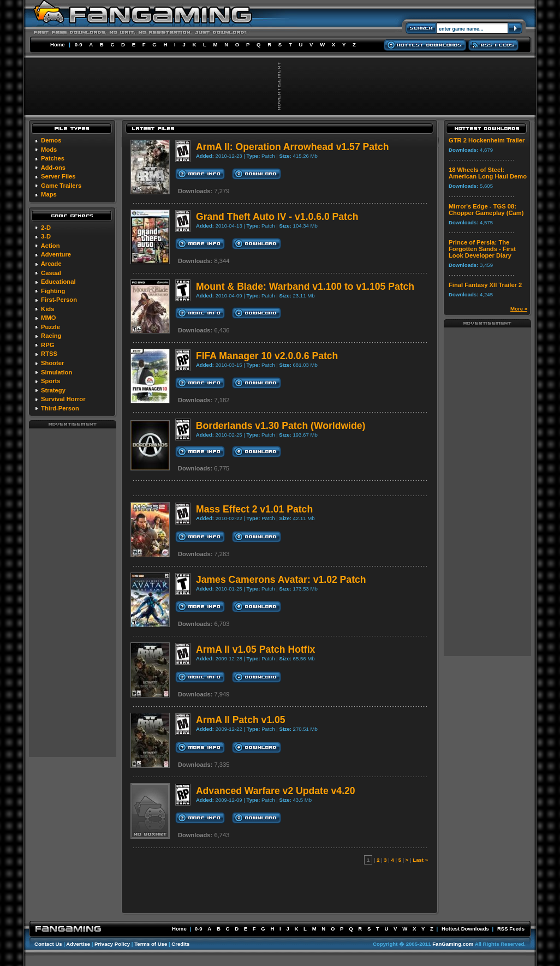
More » (519, 309)
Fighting (53, 291)
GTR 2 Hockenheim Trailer (487, 140)
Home (58, 44)
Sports (50, 381)
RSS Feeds (511, 929)
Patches (53, 158)
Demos (51, 140)
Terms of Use (151, 944)
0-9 (79, 44)
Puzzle (50, 327)
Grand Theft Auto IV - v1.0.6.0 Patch (277, 217)
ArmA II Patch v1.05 (241, 720)
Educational (58, 282)
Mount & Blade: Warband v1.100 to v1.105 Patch (305, 287)
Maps (49, 194)
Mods (49, 150)
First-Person (59, 300)
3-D (46, 236)
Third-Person (60, 408)
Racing (51, 336)
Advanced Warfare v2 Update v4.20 (276, 791)
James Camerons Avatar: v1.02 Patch (281, 580)
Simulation (56, 372)
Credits (180, 944)
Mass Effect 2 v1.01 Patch (254, 509)
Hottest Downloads (465, 929)
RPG (47, 345)
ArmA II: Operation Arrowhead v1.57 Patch (293, 147)
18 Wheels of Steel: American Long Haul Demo (488, 173)
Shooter (52, 363)
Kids (47, 309)
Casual (51, 273)
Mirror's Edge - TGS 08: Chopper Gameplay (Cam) (486, 210)
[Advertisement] (73, 592)
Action (50, 246)
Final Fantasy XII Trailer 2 (485, 285)
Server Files (58, 176)
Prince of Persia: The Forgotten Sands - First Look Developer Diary (482, 249)
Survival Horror (63, 399)
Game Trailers (61, 186)
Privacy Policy (112, 944)
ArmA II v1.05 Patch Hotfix (255, 649)
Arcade (51, 264)
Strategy (53, 390)
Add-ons (53, 168)
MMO (48, 318)
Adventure (56, 254)
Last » (420, 860)
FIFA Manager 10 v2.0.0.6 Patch (267, 356)
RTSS (49, 354)
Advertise (78, 944)
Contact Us (48, 944)
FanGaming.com (453, 944)
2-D (46, 228)
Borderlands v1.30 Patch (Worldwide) (281, 426)
